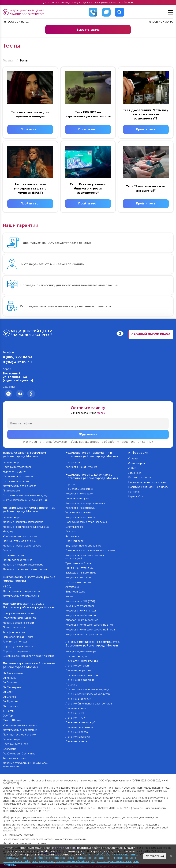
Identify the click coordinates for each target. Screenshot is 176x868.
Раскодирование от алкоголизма (86, 522)
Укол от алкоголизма (78, 513)
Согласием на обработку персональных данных (51, 858)
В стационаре (12, 463)
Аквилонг (71, 532)
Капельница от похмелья (18, 477)
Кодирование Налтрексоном (84, 635)
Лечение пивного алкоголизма (22, 546)
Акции (132, 469)
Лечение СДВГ (75, 713)
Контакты (134, 493)
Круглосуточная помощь (18, 646)
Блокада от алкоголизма (81, 573)
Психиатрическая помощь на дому (87, 689)
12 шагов (8, 710)
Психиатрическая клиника (82, 661)
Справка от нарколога (17, 651)
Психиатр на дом (76, 656)
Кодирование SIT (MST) (80, 602)
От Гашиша (10, 682)
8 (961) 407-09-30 (161, 22)
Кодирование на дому (79, 494)
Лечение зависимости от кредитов (88, 694)
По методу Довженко (79, 489)
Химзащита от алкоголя (80, 606)
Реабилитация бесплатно (19, 753)
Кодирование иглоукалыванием (85, 503)
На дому (8, 532)
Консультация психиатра (81, 652)
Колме (69, 597)
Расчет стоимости (140, 478)
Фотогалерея (136, 464)
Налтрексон (73, 463)
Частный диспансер (15, 743)
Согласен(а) (155, 856)
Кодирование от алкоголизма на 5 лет (89, 625)
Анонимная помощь (15, 641)
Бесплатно (10, 748)
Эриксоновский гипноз (80, 564)
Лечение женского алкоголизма (23, 522)
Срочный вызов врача (151, 335)
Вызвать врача (88, 30)
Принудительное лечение (19, 541)
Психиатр (71, 685)
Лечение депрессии (78, 671)
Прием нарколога (14, 627)
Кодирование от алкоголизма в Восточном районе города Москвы (92, 477)
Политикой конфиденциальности (29, 861)
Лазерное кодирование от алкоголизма (90, 551)
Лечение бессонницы (79, 727)
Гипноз (7, 551)
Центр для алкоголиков (18, 560)
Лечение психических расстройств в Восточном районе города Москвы (92, 644)
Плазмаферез (11, 491)
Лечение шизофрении (80, 680)
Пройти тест (30, 130)
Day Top (8, 715)
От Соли (8, 691)
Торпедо (71, 485)
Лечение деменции (78, 666)
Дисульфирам (74, 527)
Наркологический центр (18, 637)
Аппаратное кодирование (82, 620)
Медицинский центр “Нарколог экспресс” (25, 12)
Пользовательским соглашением (111, 858)
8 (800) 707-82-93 (17, 22)
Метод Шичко (12, 720)
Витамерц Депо (75, 592)
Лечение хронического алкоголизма (26, 527)
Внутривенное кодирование (83, 546)
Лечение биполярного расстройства (89, 704)
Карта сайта (136, 497)
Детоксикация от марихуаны (21, 596)
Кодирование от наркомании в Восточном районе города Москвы (92, 455)
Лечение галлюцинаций (80, 723)
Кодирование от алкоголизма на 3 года (90, 630)
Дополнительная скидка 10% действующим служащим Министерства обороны (88, 2)
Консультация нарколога (18, 613)
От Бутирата (11, 701)
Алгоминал (72, 537)
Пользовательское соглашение (148, 483)
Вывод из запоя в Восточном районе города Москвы (24, 455)
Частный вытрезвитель (17, 468)
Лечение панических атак (82, 675)
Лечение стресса (76, 741)
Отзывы (133, 459)
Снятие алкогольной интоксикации (25, 501)
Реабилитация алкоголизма (20, 537)
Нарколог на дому (14, 472)
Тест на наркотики (14, 758)
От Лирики (10, 677)
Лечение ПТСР (75, 718)
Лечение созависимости (18, 622)
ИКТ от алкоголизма (78, 583)
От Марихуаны (12, 687)
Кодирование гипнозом (80, 518)
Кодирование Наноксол (81, 611)
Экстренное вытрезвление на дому (25, 496)
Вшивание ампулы (77, 499)
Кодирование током (78, 578)
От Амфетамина (13, 672)
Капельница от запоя (16, 482)
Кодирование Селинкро (81, 616)
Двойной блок (74, 541)
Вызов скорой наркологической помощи (28, 656)
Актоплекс (72, 587)
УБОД (7, 587)
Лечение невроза (77, 732)
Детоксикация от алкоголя (20, 487)
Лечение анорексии (78, 699)
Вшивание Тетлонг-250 (80, 568)
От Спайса (9, 696)
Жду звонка (88, 435)
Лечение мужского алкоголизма (23, 565)
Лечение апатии (76, 708)
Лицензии (135, 474)
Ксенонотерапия (13, 556)
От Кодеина (10, 706)
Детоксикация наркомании (20, 729)
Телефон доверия (14, 632)
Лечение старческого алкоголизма (25, 570)
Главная (9, 61)
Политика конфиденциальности (148, 488)
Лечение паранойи (78, 737)
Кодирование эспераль (80, 508)
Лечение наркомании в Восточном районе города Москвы (29, 665)
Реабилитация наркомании (20, 724)
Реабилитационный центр (19, 618)
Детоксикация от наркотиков (21, 591)
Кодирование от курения (81, 468)
